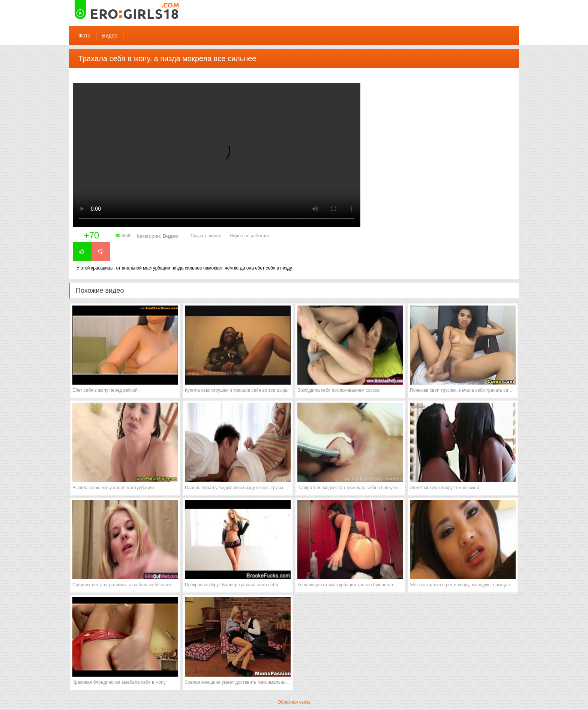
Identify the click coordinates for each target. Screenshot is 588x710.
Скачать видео (206, 236)
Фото (84, 36)
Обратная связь (294, 702)
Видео (110, 36)
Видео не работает (250, 236)
